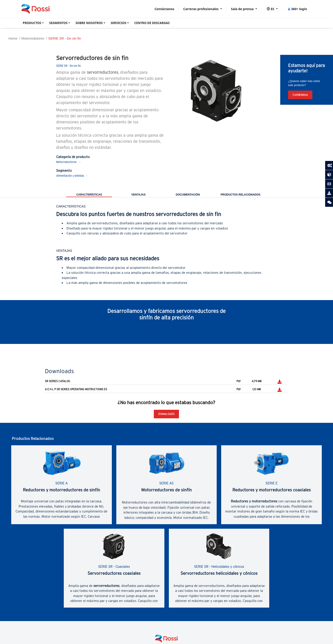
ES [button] (271, 9)
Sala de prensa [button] (243, 9)
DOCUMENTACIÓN (188, 195)
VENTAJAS (138, 195)
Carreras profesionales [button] (201, 9)
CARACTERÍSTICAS (89, 195)
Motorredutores (33, 38)
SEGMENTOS (58, 23)
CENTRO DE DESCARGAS (152, 23)
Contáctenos (300, 95)
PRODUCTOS (32, 23)
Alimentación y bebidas (70, 176)
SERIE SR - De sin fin (65, 38)
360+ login (297, 9)
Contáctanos (164, 9)
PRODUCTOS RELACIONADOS (240, 195)
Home (13, 38)
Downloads (166, 414)
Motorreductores (67, 162)
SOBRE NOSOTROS (89, 23)
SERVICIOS (119, 23)
